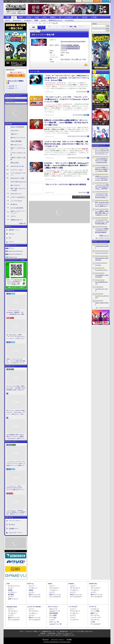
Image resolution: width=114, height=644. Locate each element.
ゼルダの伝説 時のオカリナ (101, 283)
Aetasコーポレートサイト (16, 533)
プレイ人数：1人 (76, 59)
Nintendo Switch (13, 257)
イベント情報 (95, 611)
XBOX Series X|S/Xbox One (16, 251)
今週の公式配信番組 (16, 141)
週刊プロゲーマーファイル (18, 138)
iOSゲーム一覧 (54, 622)
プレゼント (12, 234)
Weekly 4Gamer (15, 130)
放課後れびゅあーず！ (17, 220)
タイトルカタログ (35, 597)
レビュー (7, 20)
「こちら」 (67, 633)
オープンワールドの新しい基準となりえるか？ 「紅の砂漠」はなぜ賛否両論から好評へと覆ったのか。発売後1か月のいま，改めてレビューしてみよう (16, 388)
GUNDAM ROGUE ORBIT (102, 247)
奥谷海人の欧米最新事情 (17, 127)
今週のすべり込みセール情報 (18, 158)
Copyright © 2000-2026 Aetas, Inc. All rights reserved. (57, 642)
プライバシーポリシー (15, 521)
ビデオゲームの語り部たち (18, 197)
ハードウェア (69, 17)
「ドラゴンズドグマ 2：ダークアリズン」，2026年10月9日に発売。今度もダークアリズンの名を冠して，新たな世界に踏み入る (102, 222)
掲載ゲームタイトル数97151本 (16, 12)
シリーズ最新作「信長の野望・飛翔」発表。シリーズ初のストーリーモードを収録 (102, 213)
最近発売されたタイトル (55, 20)
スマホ (44, 17)
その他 (93, 622)
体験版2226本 (21, 13)
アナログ (85, 17)
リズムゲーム (95, 620)
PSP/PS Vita (93, 584)
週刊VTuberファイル (16, 145)
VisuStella (64, 49)
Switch (37, 17)
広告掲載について (14, 529)
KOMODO (64, 45)
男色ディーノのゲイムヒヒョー (18, 149)
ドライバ (11, 242)
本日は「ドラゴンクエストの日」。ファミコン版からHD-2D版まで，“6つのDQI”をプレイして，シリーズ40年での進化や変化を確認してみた (16, 361)
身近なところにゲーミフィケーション (18, 212)
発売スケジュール (35, 595)
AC (77, 17)
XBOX (21, 17)
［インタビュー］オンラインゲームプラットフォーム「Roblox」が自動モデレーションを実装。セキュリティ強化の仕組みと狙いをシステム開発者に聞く (16, 464)
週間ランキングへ (105, 236)
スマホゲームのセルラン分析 (18, 154)
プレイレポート (17, 20)
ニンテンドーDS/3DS (34, 607)
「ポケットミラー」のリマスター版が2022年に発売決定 (65, 184)
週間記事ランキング (14, 230)
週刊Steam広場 (15, 163)
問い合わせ (37, 1)
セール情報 (53, 615)
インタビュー (28, 20)
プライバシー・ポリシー (58, 639)
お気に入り (88, 1)
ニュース (11, 86)
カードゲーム (95, 615)
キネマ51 (13, 216)
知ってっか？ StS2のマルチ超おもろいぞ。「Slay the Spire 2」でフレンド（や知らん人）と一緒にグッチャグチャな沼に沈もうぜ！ (16, 412)
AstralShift (64, 47)
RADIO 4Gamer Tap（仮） (18, 166)
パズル (84, 59)
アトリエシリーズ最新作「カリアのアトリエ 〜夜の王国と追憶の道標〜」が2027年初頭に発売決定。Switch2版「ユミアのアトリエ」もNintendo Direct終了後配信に (102, 231)
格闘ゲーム (94, 613)
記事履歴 (97, 1)
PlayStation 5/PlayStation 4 (15, 254)
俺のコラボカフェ (15, 185)
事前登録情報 (54, 613)
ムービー (43, 20)
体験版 (36, 20)
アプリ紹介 (53, 618)
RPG (62, 55)
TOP (8, 17)
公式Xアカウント (15, 1)
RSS (6, 1)
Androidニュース (55, 611)
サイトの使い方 (26, 1)
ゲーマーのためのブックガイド (18, 174)
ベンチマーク (74, 620)
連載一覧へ (23, 223)
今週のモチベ (14, 134)
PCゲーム (11, 248)
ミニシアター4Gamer (16, 201)
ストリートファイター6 (102, 253)
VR (60, 17)
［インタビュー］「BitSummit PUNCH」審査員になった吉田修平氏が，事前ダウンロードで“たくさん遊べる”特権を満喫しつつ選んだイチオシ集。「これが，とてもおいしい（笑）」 (16, 512)
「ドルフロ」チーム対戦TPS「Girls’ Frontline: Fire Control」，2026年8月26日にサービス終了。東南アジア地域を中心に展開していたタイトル (102, 187)
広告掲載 (69, 639)
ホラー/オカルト (66, 59)
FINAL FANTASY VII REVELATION (102, 259)
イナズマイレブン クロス (101, 290)
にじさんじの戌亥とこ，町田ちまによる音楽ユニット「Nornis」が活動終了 (102, 169)
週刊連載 (11, 595)
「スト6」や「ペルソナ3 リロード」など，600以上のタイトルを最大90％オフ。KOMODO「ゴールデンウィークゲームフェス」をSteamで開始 (67, 78)
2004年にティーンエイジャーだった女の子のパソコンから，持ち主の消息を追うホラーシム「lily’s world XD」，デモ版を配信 (102, 178)
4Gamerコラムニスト (16, 194)
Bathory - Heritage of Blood (102, 304)
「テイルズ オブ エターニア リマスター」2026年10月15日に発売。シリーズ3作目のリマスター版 (102, 196)
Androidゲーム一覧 (55, 624)
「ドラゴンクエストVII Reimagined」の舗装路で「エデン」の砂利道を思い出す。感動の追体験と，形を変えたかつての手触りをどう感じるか (16, 313)
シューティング (96, 618)
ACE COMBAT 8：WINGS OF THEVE (102, 276)
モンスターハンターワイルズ (102, 297)
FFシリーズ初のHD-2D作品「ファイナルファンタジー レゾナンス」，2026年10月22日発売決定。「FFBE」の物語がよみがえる (102, 152)
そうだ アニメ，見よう (17, 170)
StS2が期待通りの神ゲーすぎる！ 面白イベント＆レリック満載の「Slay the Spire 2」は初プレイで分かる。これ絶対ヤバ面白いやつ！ (16, 437)
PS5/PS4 (29, 17)
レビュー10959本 (11, 13)
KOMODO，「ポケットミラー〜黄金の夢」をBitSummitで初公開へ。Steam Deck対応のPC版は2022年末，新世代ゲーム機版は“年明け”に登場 (66, 165)
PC (14, 17)
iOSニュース (53, 609)
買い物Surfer (14, 204)
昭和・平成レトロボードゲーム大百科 (18, 189)
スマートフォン (53, 607)
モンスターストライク (101, 270)
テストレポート (75, 611)
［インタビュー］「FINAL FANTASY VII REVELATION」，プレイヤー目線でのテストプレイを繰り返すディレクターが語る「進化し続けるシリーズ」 (16, 488)
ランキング (105, 1)
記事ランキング (13, 599)
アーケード (93, 607)
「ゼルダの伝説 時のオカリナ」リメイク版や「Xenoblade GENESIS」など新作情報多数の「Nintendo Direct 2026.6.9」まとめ (102, 161)
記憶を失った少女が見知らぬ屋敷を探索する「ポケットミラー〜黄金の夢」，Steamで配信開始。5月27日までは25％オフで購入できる (66, 123)
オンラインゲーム (14, 586)
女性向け (53, 17)
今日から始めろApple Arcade (18, 182)
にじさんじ (98, 265)
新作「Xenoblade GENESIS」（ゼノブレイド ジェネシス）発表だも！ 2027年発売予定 (102, 204)
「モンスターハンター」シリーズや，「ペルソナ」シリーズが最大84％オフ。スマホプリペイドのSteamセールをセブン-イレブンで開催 (67, 99)
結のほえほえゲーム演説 (17, 178)
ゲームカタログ (69, 20)
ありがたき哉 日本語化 (17, 208)
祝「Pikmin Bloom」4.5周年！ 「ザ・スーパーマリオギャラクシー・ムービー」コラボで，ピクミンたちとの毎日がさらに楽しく (16, 337)
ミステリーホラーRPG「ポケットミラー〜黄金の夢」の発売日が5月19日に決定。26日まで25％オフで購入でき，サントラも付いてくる (66, 144)
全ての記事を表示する (81, 197)
